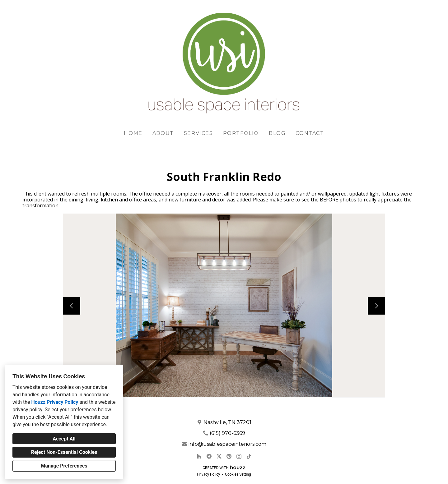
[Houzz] (199, 456)
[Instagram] (239, 456)
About (163, 133)
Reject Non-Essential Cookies (64, 452)
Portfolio (241, 133)
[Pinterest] (229, 456)
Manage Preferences (64, 466)
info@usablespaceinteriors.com (227, 444)
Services (198, 133)
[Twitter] (219, 456)
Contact (310, 133)
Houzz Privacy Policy (55, 402)
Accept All (64, 439)
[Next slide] (376, 306)
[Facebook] (209, 456)
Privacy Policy (208, 474)
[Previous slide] (72, 306)
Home (133, 133)
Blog (277, 133)
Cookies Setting (238, 474)
